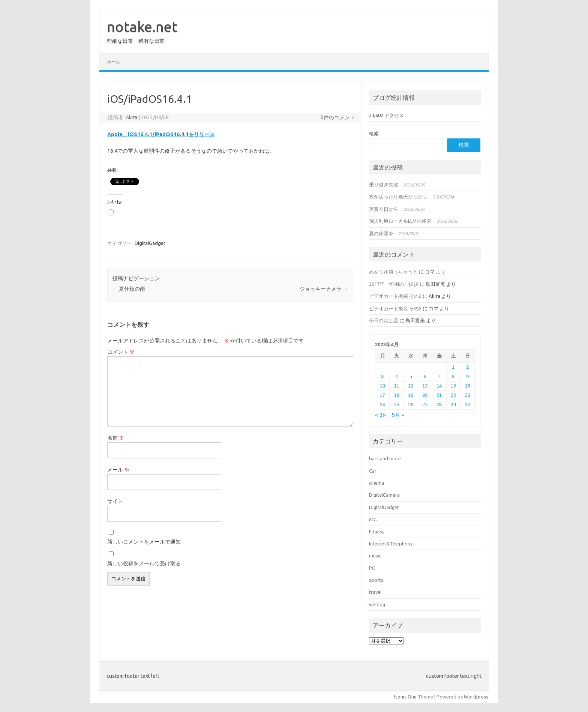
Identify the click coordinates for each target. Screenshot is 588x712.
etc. (373, 519)
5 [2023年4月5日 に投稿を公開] (411, 376)
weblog (377, 604)
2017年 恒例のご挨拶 (394, 284)
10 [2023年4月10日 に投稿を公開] (382, 386)
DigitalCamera (384, 495)
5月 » (398, 415)
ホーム (114, 62)
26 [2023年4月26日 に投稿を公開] (411, 405)
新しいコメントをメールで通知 (144, 542)
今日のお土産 (384, 320)
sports (376, 580)
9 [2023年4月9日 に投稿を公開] (467, 376)
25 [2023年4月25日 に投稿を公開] (397, 405)
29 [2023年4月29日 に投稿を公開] (453, 405)
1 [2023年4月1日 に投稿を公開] (453, 367)
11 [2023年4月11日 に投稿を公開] (397, 386)
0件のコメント (338, 117)
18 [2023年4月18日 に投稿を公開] (397, 395)
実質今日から (384, 209)
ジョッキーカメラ (324, 289)
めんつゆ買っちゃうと (393, 272)
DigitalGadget (150, 243)
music (375, 556)
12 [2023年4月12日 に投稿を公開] (411, 386)
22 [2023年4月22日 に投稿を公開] (453, 395)
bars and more (385, 458)
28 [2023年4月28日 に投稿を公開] (439, 405)
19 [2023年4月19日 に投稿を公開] (411, 395)
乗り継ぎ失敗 (384, 185)
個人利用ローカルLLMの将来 (400, 221)
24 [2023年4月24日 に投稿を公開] (382, 405)
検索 (374, 134)
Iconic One (405, 697)
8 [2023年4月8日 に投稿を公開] (453, 376)
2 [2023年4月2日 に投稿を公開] (467, 367)
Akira (131, 117)
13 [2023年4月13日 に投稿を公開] (425, 386)
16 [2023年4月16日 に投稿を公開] (468, 386)
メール (118, 470)
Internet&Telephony (391, 544)
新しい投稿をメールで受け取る (144, 563)
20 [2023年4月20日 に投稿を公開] (425, 395)
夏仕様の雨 (129, 289)
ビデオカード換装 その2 (395, 296)
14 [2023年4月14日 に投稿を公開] (439, 386)
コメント (121, 352)
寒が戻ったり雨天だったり (398, 197)
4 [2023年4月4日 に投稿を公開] (397, 376)
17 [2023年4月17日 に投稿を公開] (382, 395)
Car (373, 471)
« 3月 (381, 415)
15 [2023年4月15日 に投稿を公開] (453, 386)
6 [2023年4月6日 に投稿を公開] (425, 376)
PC (372, 568)
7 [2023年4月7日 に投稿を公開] (439, 376)
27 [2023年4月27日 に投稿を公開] (425, 405)
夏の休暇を (381, 233)
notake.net (142, 27)
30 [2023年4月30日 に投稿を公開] (468, 405)
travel (375, 592)
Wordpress (476, 697)
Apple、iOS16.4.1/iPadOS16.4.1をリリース (161, 134)
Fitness (377, 532)
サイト (115, 501)
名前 (116, 438)
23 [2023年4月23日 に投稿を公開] (468, 395)
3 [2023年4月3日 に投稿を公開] (382, 376)
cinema (377, 483)
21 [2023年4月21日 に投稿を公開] (439, 395)
